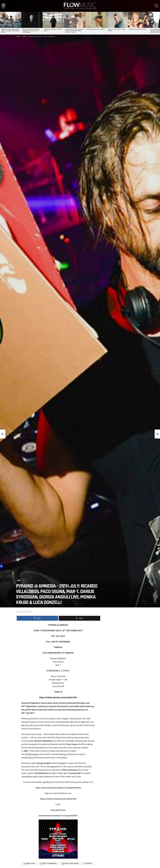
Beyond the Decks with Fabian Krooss (117, 30)
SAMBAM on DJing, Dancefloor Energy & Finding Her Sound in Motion (10, 31)
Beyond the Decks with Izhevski (96, 29)
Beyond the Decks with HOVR (138, 29)
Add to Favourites (50, 863)
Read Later (30, 863)
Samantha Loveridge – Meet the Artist (53, 30)
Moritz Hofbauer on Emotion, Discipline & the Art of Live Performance (31, 31)
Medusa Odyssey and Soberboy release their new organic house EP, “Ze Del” (74, 31)
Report (89, 863)
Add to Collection (71, 863)
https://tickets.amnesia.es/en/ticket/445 (58, 799)
